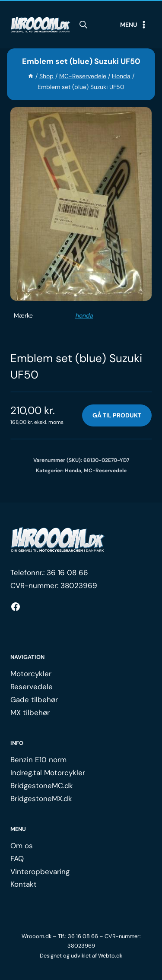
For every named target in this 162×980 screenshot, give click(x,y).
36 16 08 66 (67, 573)
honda (84, 315)
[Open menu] (134, 25)
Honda (73, 471)
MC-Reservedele (105, 471)
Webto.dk (110, 956)
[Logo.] (58, 540)
